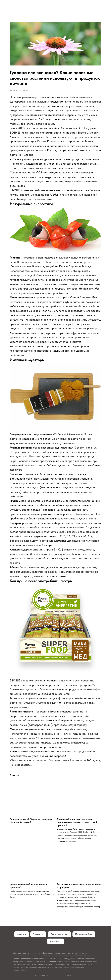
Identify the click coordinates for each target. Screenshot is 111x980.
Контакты (56, 941)
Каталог (22, 934)
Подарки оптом (59, 934)
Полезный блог (84, 934)
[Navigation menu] (5, 4)
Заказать (38, 934)
